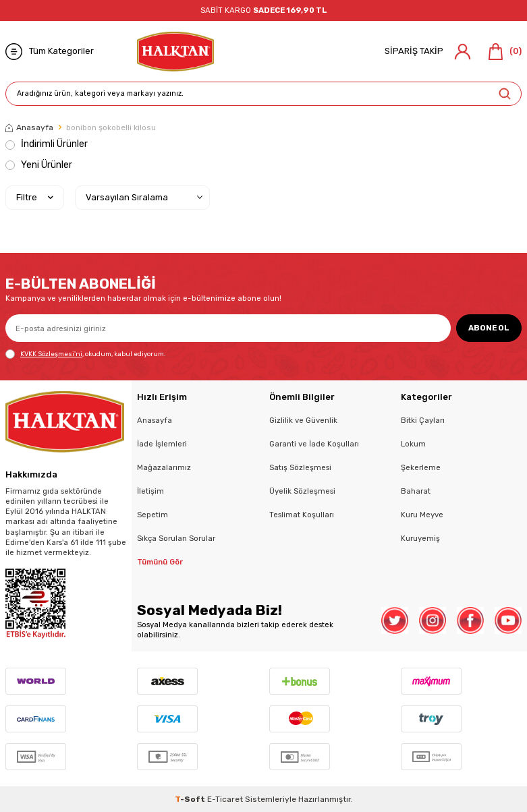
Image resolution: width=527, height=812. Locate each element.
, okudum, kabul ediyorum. (85, 354)
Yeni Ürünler (39, 165)
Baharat (416, 491)
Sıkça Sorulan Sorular (176, 538)
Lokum (413, 444)
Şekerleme (421, 467)
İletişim (150, 491)
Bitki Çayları (423, 420)
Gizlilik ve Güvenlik (303, 420)
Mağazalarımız (164, 467)
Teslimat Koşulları (302, 515)
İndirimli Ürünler (47, 144)
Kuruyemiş (420, 538)
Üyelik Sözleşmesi (302, 491)
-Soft (191, 799)
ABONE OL (489, 328)
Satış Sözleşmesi (300, 467)
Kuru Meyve (422, 515)
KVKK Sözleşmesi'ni (51, 354)
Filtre (35, 198)
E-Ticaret (225, 799)
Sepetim (152, 515)
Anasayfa (29, 127)
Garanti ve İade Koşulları (314, 444)
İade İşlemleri (162, 444)
